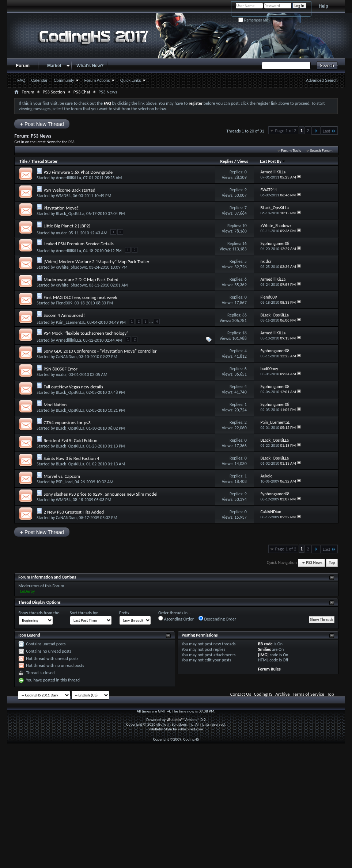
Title (23, 161)
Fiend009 (64, 303)
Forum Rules (269, 669)
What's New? (90, 66)
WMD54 (63, 196)
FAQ (21, 80)
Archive (282, 694)
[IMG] (263, 655)
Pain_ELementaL (71, 322)
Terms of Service (309, 694)
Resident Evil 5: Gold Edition (70, 440)
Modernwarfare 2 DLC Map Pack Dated (81, 279)
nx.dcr (61, 233)
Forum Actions (97, 80)
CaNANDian (66, 357)
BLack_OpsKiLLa (70, 214)
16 (245, 243)
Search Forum (321, 151)
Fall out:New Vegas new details (73, 387)
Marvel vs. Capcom (62, 476)
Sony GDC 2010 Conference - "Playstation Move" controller (100, 351)
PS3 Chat (82, 92)
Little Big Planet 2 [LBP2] (67, 226)
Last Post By (273, 161)
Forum (23, 66)
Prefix (124, 613)
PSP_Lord (64, 482)
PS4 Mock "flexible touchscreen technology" (86, 333)
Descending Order (217, 619)
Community (64, 80)
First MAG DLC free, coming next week (80, 297)
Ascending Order (176, 619)
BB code (265, 644)
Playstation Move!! (62, 208)
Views (243, 161)
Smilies (264, 649)
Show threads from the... (40, 613)
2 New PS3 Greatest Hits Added (74, 512)
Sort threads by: (84, 613)
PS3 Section (54, 92)
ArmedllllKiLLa (69, 178)
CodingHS (263, 694)
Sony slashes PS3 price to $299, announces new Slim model (101, 494)
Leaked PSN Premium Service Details (79, 244)
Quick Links (131, 80)
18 (245, 333)
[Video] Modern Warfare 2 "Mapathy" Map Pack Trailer (96, 262)
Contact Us (241, 694)
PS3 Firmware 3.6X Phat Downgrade (78, 172)
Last (329, 131)
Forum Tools (291, 151)
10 (245, 226)
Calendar (39, 80)
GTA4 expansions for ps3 (67, 423)
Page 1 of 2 (286, 130)
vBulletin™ (175, 720)
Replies (227, 161)
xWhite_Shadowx (71, 267)
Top (332, 563)
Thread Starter (45, 161)
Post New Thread (42, 124)
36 (245, 315)
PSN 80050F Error (60, 369)
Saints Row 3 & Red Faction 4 (71, 458)
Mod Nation (55, 405)
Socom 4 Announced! (64, 315)
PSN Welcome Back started (69, 190)
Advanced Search (322, 80)
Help (323, 6)
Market (54, 66)
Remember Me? (254, 20)
